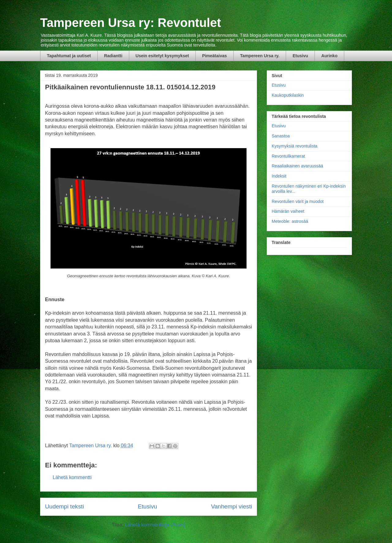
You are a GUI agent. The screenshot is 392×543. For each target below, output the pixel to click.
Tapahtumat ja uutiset (69, 56)
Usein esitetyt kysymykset (162, 56)
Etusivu (300, 56)
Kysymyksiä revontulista (294, 146)
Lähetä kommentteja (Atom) (155, 525)
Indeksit (279, 176)
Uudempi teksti (64, 506)
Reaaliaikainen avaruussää (297, 166)
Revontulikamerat (288, 156)
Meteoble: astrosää (290, 221)
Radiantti (113, 56)
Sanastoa (281, 136)
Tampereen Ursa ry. (260, 56)
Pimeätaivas (215, 56)
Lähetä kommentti (72, 477)
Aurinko (329, 56)
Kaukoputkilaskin (288, 95)
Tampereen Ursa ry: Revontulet (131, 23)
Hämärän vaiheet (288, 211)
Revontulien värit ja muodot (298, 201)
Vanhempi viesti (232, 506)
